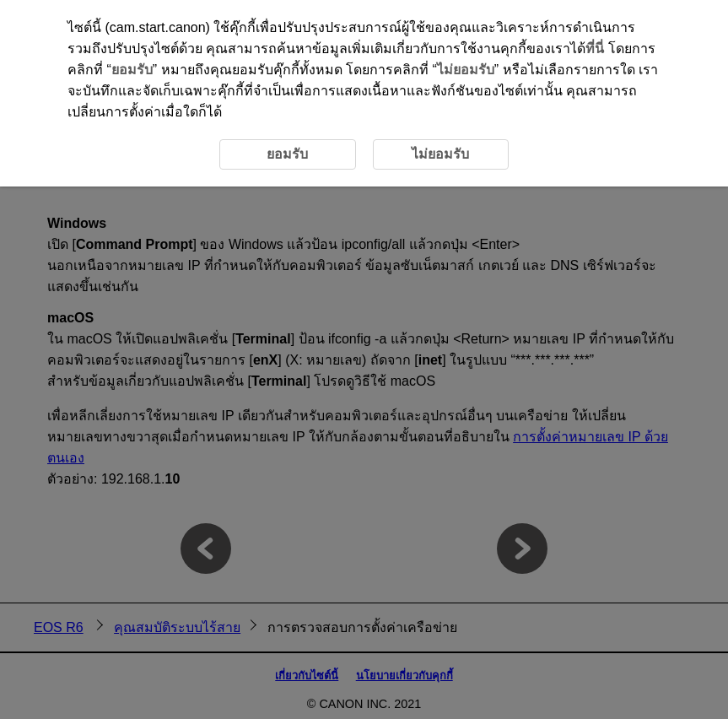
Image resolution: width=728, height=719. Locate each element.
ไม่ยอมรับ (466, 70)
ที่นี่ (595, 49)
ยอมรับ (132, 70)
